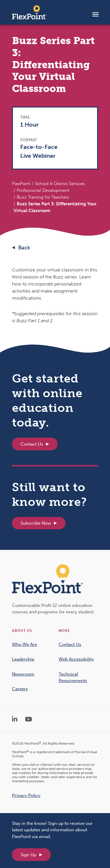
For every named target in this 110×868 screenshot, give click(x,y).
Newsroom (23, 674)
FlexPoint (21, 184)
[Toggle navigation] (95, 14)
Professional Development (43, 190)
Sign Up (28, 855)
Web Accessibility (76, 659)
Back (24, 248)
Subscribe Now (36, 523)
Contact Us (32, 444)
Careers (20, 689)
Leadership (23, 659)
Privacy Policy (26, 795)
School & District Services (60, 184)
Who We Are (24, 644)
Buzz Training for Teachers (43, 197)
